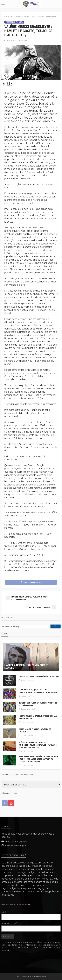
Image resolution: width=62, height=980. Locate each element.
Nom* (4, 912)
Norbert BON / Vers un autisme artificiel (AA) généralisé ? (38, 704)
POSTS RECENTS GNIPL (14, 22)
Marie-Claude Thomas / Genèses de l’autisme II (35, 730)
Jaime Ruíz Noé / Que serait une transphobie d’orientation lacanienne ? (38, 691)
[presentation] (31, 960)
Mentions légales (40, 977)
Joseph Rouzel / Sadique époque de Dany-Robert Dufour (38, 717)
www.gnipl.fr (20, 845)
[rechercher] (25, 627)
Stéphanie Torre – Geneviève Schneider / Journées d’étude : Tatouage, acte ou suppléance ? (38, 745)
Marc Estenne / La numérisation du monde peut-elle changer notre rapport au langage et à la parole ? (38, 759)
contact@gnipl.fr (20, 842)
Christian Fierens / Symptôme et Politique (39, 677)
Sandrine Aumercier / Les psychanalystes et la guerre (26, 667)
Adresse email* (9, 923)
